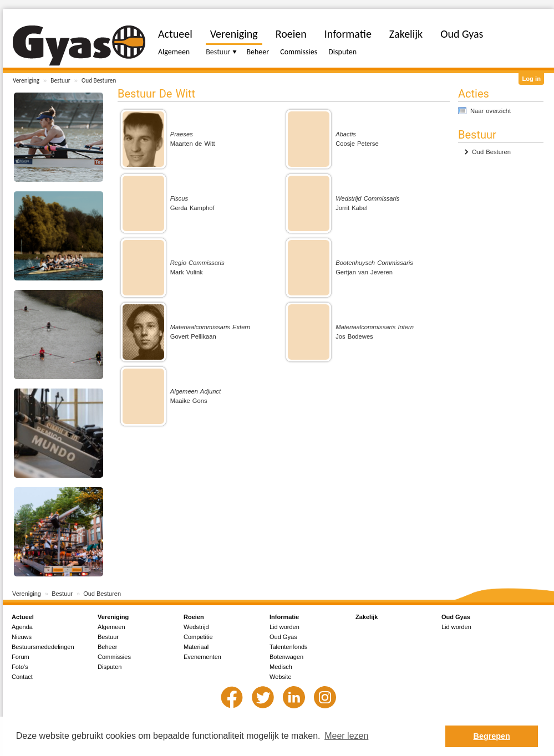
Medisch (281, 667)
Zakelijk (406, 34)
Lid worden (284, 627)
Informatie (348, 34)
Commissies (299, 52)
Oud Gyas (462, 34)
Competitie (198, 637)
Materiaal (196, 647)
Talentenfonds (289, 647)
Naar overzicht (491, 111)
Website (281, 677)
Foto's (20, 667)
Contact (22, 677)
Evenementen (202, 657)
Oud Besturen (99, 80)
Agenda (22, 627)
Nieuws (22, 637)
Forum (21, 657)
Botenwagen (286, 657)
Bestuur (60, 80)
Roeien (291, 34)
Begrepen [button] (492, 736)
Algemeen (174, 52)
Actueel (175, 34)
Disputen (342, 52)
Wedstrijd (196, 627)
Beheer (258, 52)
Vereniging (26, 80)
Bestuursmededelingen (43, 647)
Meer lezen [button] (346, 736)
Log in (531, 79)
